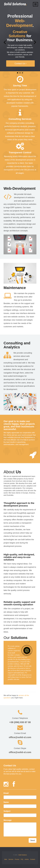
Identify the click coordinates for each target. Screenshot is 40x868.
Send (33, 840)
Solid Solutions (23, 855)
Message (8, 820)
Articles (27, 859)
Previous (6, 42)
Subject (7, 811)
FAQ (22, 859)
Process (17, 859)
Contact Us (20, 63)
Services (11, 859)
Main (6, 859)
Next (34, 42)
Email (6, 793)
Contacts (33, 859)
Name (6, 802)
